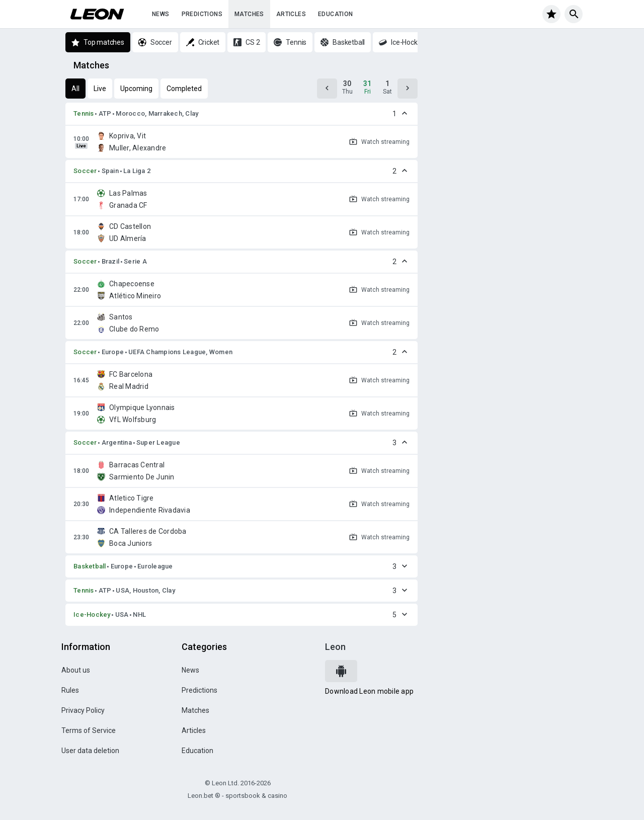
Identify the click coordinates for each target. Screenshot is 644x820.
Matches (249, 14)
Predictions (202, 14)
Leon (335, 647)
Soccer (85, 171)
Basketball (90, 566)
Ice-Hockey (92, 614)
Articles (291, 14)
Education (336, 14)
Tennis (84, 113)
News (161, 14)
